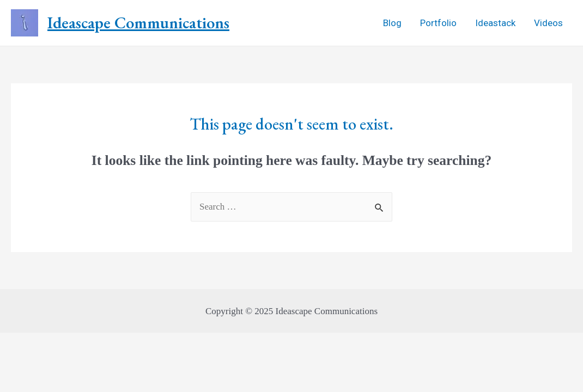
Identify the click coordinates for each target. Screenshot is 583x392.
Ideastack (495, 23)
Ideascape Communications (138, 23)
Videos (548, 23)
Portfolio (438, 23)
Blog (392, 23)
